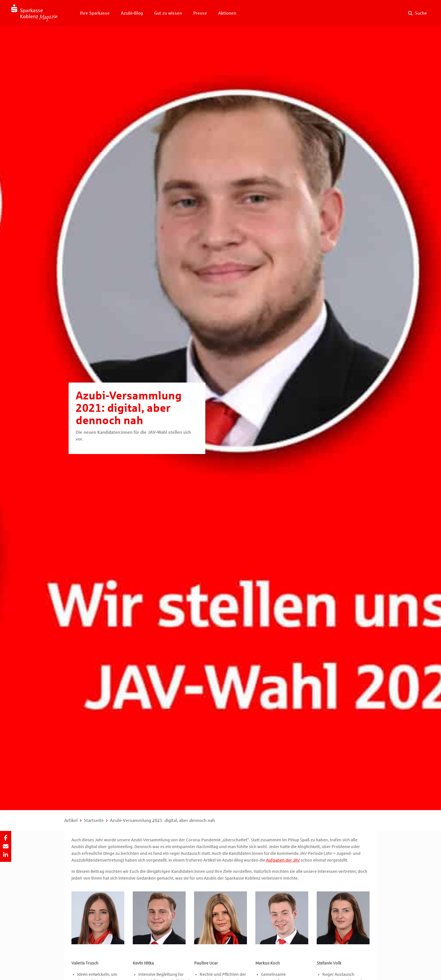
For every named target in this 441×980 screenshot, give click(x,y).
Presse (200, 13)
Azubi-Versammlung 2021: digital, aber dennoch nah (162, 820)
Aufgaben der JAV (283, 860)
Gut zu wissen (168, 13)
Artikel (71, 820)
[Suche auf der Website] (418, 13)
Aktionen (227, 13)
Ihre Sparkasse (95, 13)
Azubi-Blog (132, 13)
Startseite (94, 820)
